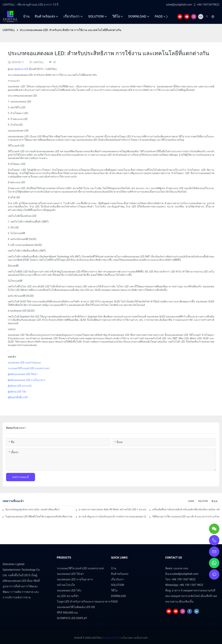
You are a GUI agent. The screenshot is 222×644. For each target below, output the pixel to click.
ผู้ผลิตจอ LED (22, 69)
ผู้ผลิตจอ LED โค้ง (17, 392)
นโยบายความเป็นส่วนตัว (134, 638)
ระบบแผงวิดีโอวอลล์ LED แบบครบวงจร (29, 368)
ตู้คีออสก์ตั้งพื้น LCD (18, 397)
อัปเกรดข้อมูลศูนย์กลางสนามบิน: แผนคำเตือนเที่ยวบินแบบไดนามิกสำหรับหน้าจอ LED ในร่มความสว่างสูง (32, 509)
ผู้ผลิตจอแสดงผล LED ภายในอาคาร (27, 380)
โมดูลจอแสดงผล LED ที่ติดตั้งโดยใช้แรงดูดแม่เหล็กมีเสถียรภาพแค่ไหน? (39, 517)
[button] (167, 17)
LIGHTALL (9, 30)
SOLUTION (203, 501)
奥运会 (215, 501)
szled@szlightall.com (179, 5)
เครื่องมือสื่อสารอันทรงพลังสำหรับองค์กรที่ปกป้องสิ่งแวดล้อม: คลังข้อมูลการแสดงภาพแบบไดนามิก (186, 509)
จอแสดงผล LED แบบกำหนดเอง (24, 363)
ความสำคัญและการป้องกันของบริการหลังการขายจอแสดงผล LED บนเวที (112, 517)
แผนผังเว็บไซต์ (111, 638)
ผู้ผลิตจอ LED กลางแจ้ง (20, 386)
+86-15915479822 (206, 5)
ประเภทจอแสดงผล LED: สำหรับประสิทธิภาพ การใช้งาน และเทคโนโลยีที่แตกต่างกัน (70, 30)
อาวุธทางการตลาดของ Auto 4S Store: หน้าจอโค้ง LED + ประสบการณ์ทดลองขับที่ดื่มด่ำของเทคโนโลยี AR (112, 509)
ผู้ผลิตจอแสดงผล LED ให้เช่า (23, 374)
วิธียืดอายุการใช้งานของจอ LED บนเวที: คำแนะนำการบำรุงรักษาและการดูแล (186, 517)
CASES (191, 501)
